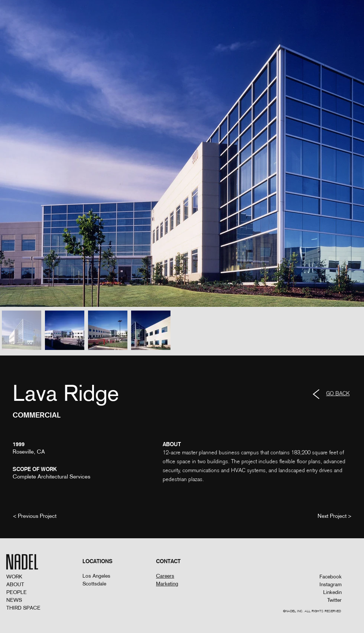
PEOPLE (17, 592)
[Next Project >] (334, 516)
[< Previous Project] (35, 516)
